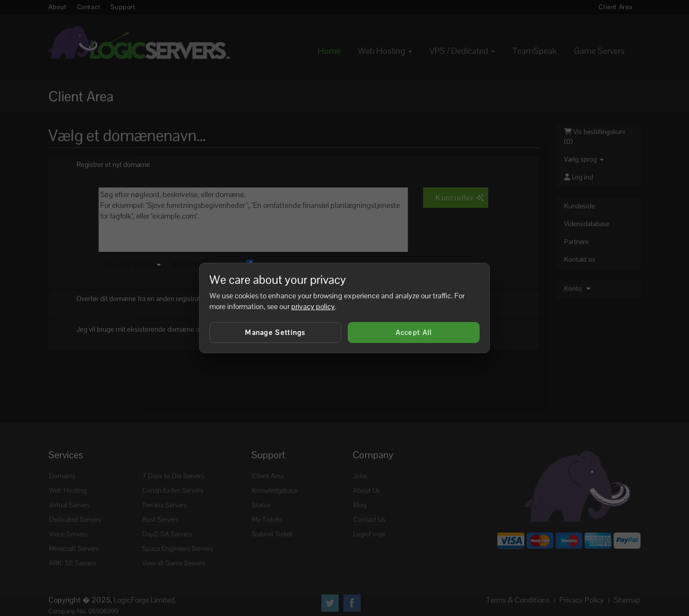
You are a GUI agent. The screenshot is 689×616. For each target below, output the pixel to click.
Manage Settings (275, 332)
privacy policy (313, 306)
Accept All (414, 332)
